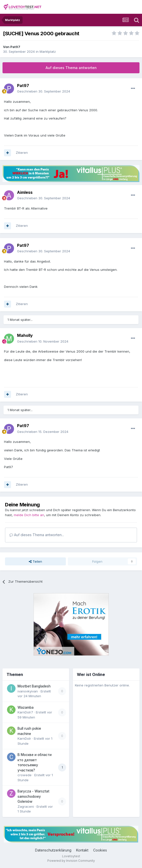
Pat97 (15, 47)
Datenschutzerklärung (53, 850)
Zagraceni (26, 806)
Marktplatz (48, 52)
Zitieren (22, 153)
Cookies (100, 850)
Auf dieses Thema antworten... (37, 535)
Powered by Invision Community (71, 861)
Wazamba (26, 707)
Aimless (25, 192)
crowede (25, 775)
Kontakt (82, 850)
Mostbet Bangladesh (34, 686)
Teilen (35, 561)
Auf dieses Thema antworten (71, 68)
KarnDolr (24, 738)
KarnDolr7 (25, 712)
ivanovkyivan (28, 691)
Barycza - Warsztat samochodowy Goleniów (33, 796)
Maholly (25, 335)
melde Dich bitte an (29, 515)
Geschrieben (44, 91)
